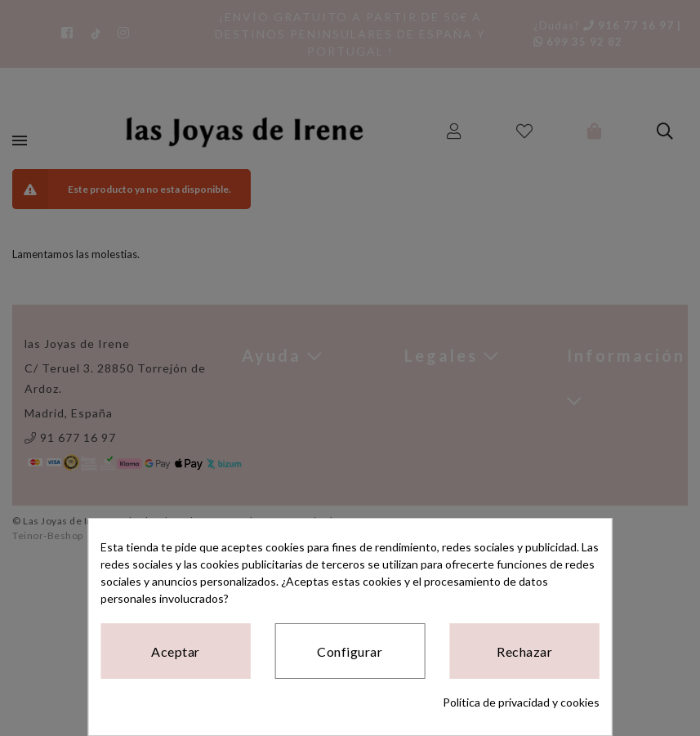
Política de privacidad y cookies (521, 702)
